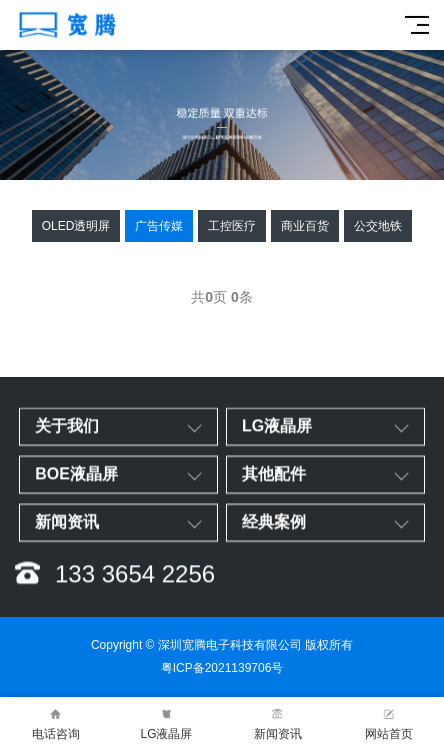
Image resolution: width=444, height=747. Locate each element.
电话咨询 (55, 722)
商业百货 (305, 226)
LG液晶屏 (166, 722)
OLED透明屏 (76, 226)
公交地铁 (378, 226)
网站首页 (388, 722)
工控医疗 (232, 226)
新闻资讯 (277, 722)
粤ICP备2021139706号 (222, 668)
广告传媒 (159, 226)
